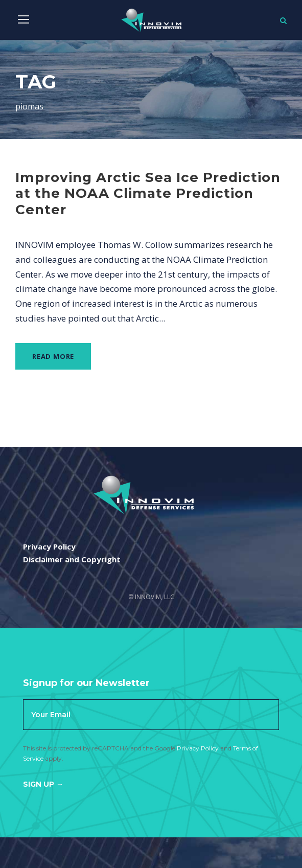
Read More (53, 356)
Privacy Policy (198, 748)
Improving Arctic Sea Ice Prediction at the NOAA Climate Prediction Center (148, 193)
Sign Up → (43, 784)
